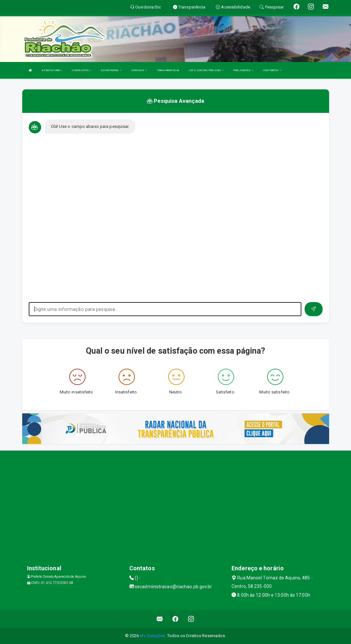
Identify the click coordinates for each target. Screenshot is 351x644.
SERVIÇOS (139, 70)
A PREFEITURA (52, 70)
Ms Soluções (152, 636)
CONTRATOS (272, 70)
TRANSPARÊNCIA (168, 70)
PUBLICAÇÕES (243, 70)
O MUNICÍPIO (81, 70)
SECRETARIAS (111, 70)
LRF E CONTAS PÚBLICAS (206, 70)
